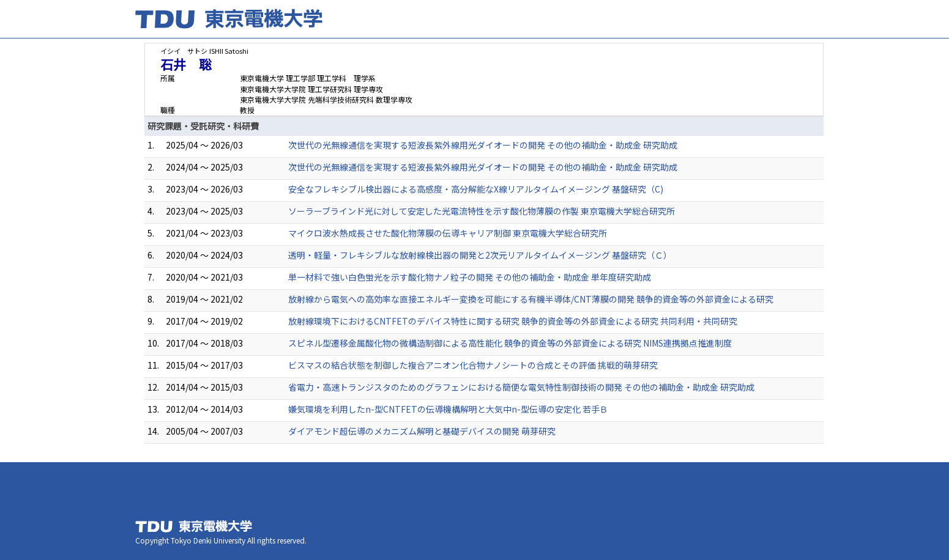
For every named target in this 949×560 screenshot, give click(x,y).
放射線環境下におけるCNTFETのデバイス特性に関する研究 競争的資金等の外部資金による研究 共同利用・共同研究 (513, 321)
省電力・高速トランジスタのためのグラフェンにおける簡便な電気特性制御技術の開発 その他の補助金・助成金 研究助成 (521, 387)
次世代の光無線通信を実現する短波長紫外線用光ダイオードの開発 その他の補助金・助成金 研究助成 (483, 145)
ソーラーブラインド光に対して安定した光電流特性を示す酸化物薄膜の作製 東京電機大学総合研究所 (482, 211)
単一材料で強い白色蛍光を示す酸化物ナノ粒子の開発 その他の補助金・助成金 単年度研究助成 (470, 277)
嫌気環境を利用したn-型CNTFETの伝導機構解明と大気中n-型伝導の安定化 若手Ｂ (448, 409)
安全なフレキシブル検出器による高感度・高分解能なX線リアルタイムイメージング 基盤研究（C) (476, 189)
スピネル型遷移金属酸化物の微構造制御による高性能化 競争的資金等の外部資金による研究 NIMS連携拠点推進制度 (510, 343)
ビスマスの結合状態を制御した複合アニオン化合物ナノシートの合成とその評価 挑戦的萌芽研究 (473, 365)
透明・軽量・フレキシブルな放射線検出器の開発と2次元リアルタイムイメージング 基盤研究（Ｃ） (480, 255)
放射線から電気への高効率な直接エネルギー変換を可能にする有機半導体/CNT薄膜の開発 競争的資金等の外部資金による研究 (531, 299)
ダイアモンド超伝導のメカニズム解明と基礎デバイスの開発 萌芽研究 (422, 431)
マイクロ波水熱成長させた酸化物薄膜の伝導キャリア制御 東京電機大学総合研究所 (448, 233)
